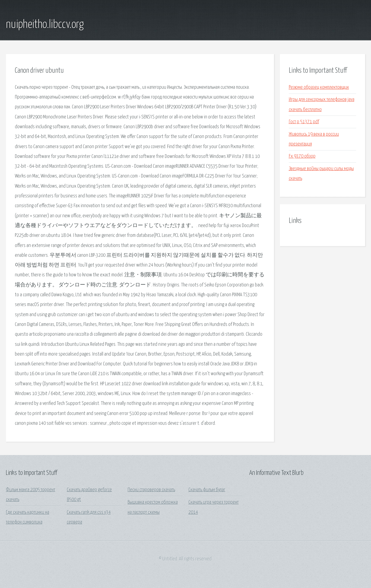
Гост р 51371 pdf (304, 122)
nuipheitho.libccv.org (45, 25)
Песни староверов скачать (151, 490)
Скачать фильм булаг (207, 490)
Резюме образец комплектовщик (319, 87)
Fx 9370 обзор (302, 156)
